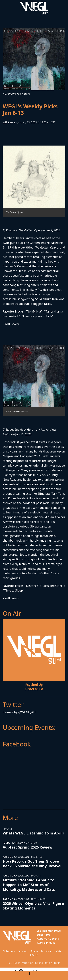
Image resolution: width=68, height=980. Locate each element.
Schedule (9, 951)
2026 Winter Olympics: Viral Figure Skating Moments (33, 906)
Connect (23, 951)
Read (49, 951)
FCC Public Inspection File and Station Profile (34, 963)
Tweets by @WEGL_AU (19, 712)
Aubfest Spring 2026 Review (28, 847)
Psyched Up (34, 685)
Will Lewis (9, 122)
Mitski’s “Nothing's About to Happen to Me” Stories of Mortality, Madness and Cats (29, 885)
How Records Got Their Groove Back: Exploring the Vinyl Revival (32, 864)
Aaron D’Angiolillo (16, 857)
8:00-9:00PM (34, 689)
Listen (34, 955)
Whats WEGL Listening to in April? (34, 833)
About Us (37, 951)
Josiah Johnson (13, 843)
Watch (59, 951)
